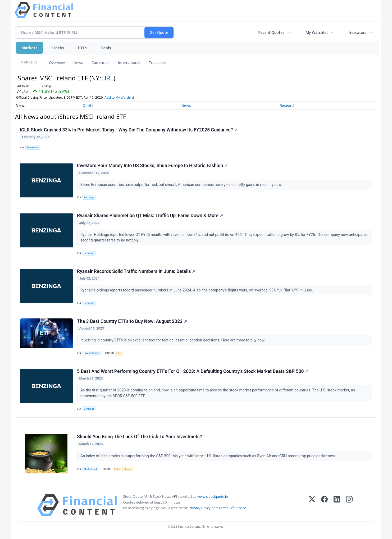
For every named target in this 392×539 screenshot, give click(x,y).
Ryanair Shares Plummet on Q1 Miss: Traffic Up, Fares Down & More (150, 216)
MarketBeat (90, 469)
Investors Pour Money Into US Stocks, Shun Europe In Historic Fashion (152, 166)
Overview (57, 63)
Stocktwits (33, 147)
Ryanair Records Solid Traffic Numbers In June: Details (136, 271)
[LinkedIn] (337, 505)
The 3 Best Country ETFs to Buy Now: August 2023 (132, 321)
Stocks (58, 48)
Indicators (358, 32)
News (78, 63)
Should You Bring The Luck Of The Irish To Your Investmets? (139, 437)
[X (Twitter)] (312, 505)
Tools (106, 48)
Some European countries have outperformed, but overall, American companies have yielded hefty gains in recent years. (182, 185)
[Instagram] (349, 505)
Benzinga (89, 197)
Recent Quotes (271, 32)
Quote (88, 105)
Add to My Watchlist (119, 97)
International (129, 63)
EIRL (107, 78)
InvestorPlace (92, 353)
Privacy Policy (200, 508)
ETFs (82, 48)
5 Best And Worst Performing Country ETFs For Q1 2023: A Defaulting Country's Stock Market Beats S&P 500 (193, 371)
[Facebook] (324, 505)
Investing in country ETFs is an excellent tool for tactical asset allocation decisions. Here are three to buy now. (173, 340)
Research (288, 105)
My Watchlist (317, 32)
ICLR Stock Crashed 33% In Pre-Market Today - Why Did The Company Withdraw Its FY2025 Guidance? (129, 130)
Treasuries (158, 63)
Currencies (101, 63)
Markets (29, 48)
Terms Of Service (232, 508)
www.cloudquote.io (213, 496)
